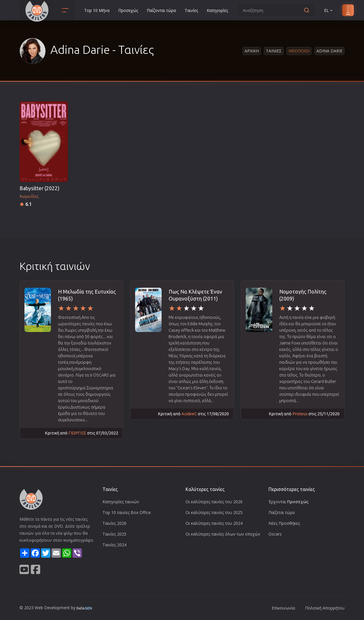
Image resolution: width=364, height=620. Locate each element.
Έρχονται (289, 502)
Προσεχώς (128, 10)
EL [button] (329, 10)
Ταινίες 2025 (114, 534)
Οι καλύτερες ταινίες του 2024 (214, 523)
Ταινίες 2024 (114, 545)
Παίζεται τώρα (282, 512)
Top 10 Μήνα (97, 10)
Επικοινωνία (283, 608)
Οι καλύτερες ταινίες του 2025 (214, 512)
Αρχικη (252, 51)
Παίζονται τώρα (161, 10)
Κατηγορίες (217, 10)
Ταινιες (274, 51)
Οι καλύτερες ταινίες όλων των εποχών (223, 534)
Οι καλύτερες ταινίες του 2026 (214, 502)
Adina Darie (329, 51)
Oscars (275, 534)
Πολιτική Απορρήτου (325, 608)
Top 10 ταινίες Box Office (127, 512)
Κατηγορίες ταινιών (121, 502)
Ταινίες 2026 (114, 523)
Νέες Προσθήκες (284, 523)
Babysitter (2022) (39, 188)
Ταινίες (191, 10)
